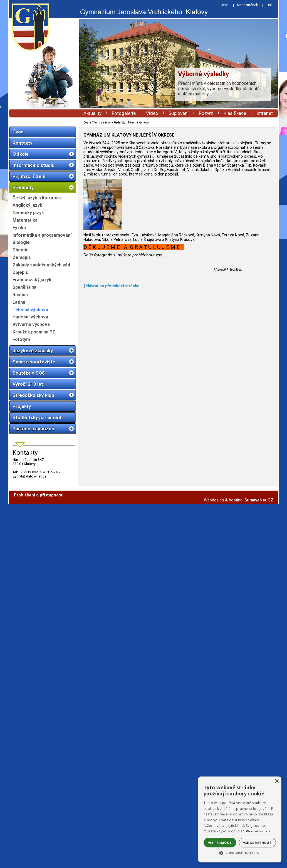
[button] (240, 853)
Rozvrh (206, 113)
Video (152, 113)
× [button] (277, 781)
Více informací (258, 831)
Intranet (265, 113)
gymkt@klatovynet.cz (29, 476)
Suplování (179, 113)
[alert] (240, 819)
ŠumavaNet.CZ (259, 502)
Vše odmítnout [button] (257, 843)
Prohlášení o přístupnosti (39, 497)
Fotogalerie (124, 113)
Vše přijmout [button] (220, 843)
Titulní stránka (101, 123)
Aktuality (92, 113)
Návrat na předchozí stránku (113, 475)
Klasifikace (235, 113)
